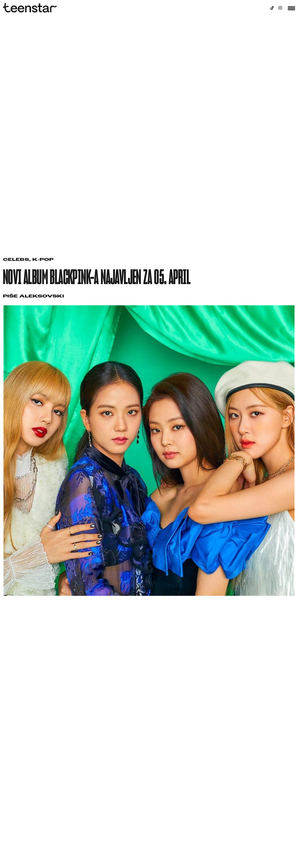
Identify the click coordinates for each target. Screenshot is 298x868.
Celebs (16, 260)
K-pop (43, 260)
